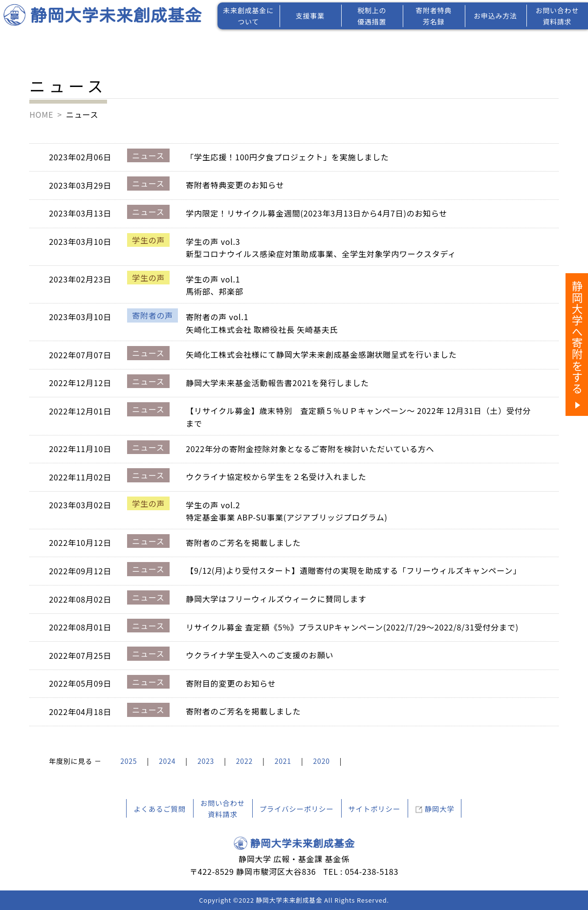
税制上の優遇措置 (372, 16)
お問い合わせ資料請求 (557, 16)
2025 (129, 761)
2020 (322, 761)
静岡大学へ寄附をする (577, 337)
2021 (283, 761)
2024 (167, 761)
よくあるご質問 (159, 809)
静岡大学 (440, 809)
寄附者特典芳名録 (434, 16)
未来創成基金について (248, 16)
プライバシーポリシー (297, 809)
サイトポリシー (374, 809)
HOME (41, 114)
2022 (244, 761)
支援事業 (310, 16)
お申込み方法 (495, 16)
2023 (206, 761)
